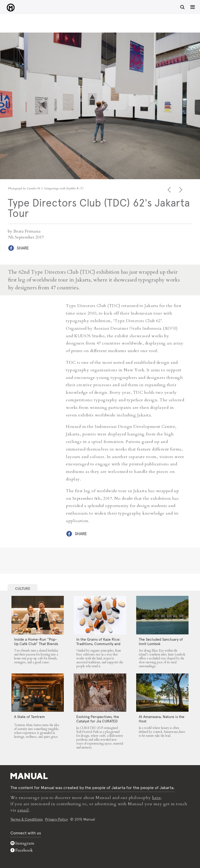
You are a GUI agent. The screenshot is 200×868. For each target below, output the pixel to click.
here (157, 798)
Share (23, 248)
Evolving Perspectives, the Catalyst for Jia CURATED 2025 (98, 721)
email (23, 810)
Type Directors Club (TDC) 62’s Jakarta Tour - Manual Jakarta (11, 8)
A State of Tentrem (29, 717)
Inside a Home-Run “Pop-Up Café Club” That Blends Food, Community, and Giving (36, 646)
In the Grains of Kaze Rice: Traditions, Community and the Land (98, 644)
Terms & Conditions (27, 819)
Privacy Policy (56, 819)
